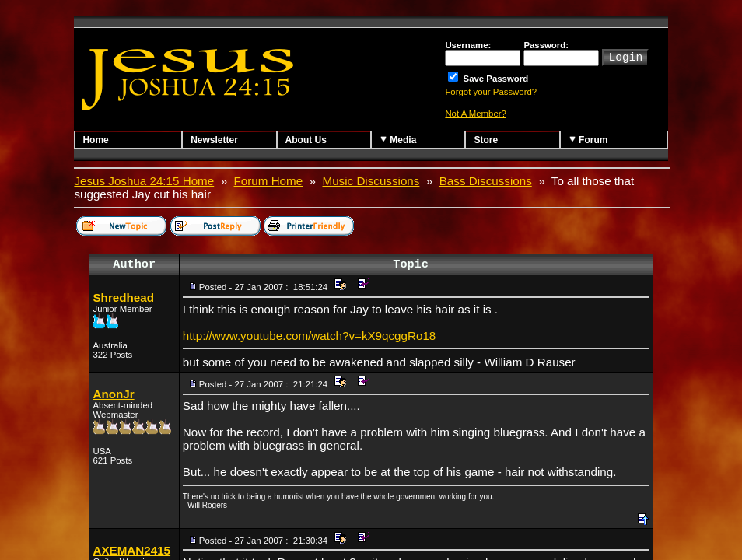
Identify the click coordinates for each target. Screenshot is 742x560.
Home (95, 140)
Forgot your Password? (491, 92)
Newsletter (214, 140)
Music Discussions (371, 181)
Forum (588, 140)
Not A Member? (476, 114)
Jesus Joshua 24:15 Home (144, 181)
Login (625, 56)
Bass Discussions (486, 181)
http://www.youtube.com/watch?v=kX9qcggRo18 (309, 336)
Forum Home (269, 181)
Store (486, 140)
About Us (306, 140)
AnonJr (113, 394)
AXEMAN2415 (131, 550)
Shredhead (123, 297)
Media (398, 140)
